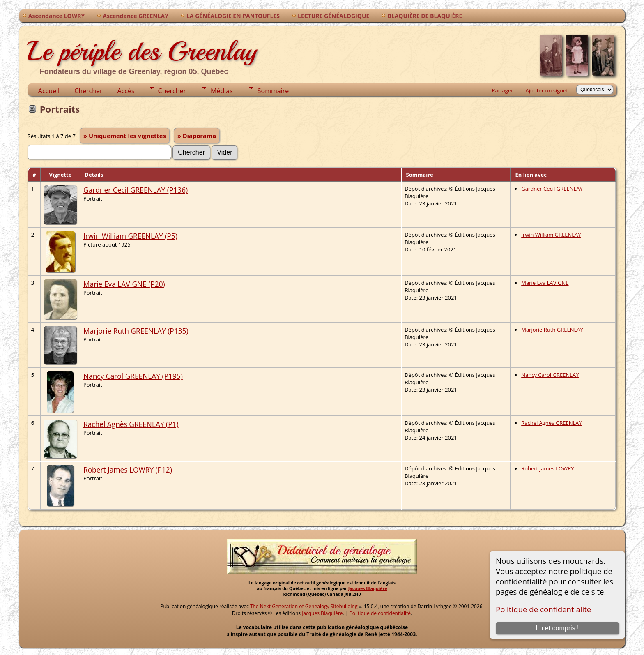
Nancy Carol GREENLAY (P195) (133, 376)
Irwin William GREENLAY (551, 235)
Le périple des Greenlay (142, 51)
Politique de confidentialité (543, 609)
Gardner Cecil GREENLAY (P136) (136, 190)
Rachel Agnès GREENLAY (552, 423)
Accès (126, 91)
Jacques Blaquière (368, 588)
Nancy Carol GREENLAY (550, 375)
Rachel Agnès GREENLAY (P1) (131, 424)
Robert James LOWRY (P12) (128, 470)
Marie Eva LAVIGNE (545, 283)
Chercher (88, 91)
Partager (503, 90)
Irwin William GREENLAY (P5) (130, 236)
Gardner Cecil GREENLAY (552, 189)
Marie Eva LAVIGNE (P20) (124, 284)
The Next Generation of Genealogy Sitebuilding (304, 606)
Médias (222, 91)
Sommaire (273, 91)
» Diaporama (197, 136)
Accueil (49, 91)
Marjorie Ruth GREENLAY (552, 330)
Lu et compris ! (558, 628)
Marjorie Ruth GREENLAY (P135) (136, 331)
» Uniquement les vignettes (125, 136)
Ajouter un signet (547, 90)
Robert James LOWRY (547, 468)
